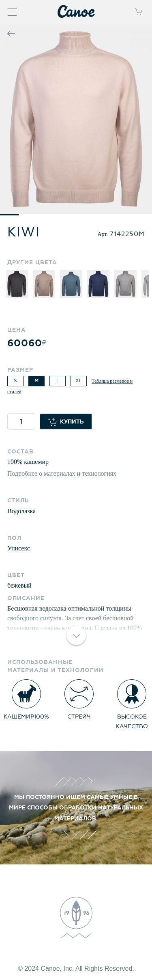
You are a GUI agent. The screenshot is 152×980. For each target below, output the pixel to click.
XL (79, 381)
